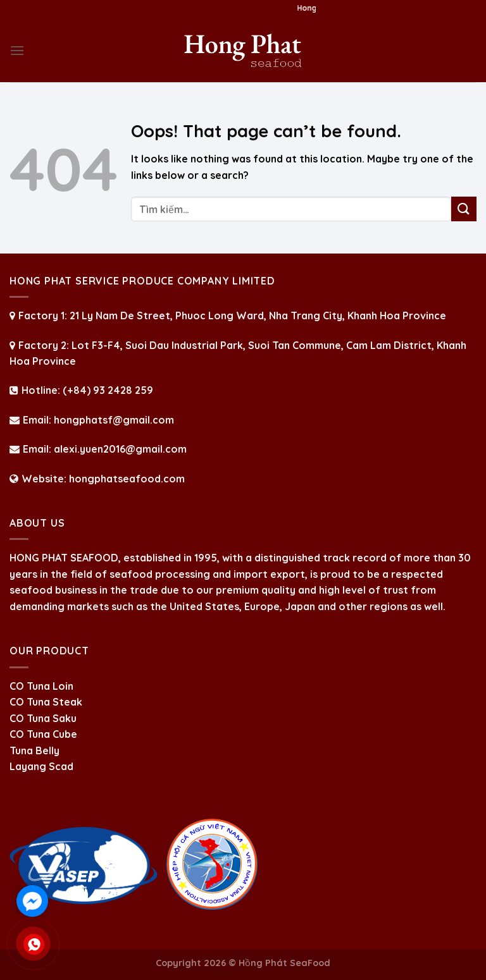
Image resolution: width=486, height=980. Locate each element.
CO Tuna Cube (43, 734)
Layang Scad (41, 766)
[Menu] (17, 50)
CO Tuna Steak (46, 702)
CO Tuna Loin (41, 686)
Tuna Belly (34, 750)
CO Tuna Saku (43, 718)
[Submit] (464, 209)
